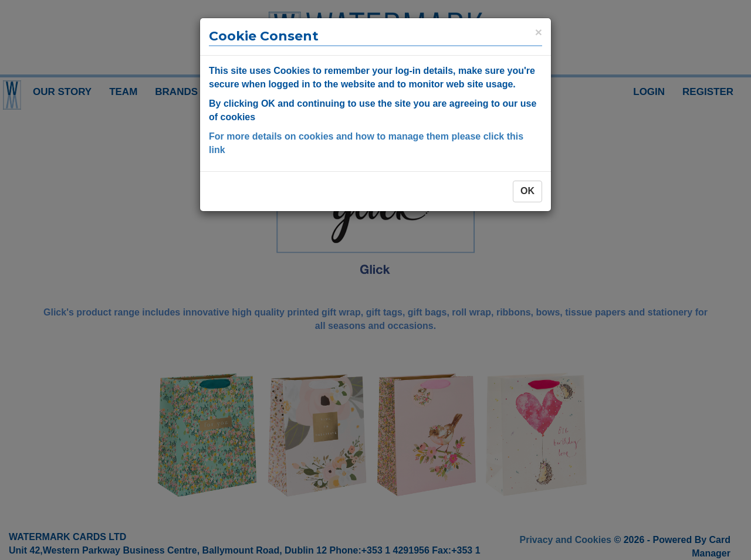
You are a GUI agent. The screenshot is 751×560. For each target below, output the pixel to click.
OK (527, 191)
